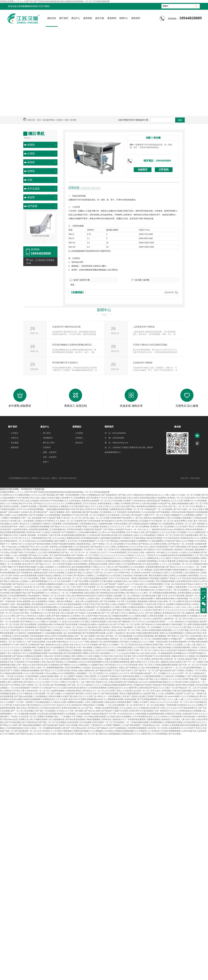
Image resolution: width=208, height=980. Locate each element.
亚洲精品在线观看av (137, 607)
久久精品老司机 (91, 627)
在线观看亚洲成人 (84, 544)
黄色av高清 (81, 728)
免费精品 (149, 570)
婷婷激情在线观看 (128, 541)
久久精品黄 (127, 691)
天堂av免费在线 (94, 613)
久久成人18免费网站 (166, 693)
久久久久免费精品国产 (197, 532)
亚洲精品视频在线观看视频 (160, 630)
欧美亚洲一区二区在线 (175, 659)
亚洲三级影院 (91, 676)
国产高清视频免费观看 (148, 699)
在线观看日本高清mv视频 (11, 699)
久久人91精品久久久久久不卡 (117, 673)
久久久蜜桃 (165, 558)
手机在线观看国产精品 (40, 636)
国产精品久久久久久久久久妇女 (180, 567)
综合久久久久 (36, 590)
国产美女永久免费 (92, 711)
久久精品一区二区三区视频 (189, 495)
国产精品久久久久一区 (46, 564)
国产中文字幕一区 (112, 714)
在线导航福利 (197, 636)
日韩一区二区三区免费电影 (138, 527)
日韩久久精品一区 (38, 668)
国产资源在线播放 (44, 630)
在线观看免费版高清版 (155, 567)
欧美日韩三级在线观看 (100, 653)
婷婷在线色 (152, 501)
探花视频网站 (115, 696)
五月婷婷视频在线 (58, 529)
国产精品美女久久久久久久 (25, 584)
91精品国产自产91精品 (75, 613)
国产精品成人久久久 (114, 665)
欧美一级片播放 (158, 552)
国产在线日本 (22, 645)
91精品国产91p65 (123, 529)
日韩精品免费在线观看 (13, 673)
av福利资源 (143, 688)
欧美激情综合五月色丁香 (174, 613)
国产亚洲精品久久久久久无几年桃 (161, 532)
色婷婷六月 (37, 688)
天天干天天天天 (138, 622)
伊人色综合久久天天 (62, 705)
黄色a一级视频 (105, 659)
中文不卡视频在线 (25, 693)
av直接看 (163, 555)
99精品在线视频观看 (32, 699)
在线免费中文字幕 (124, 650)
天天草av (92, 728)
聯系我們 (136, 18)
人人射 (14, 555)
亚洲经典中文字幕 (16, 501)
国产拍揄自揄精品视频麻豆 (31, 725)
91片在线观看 (86, 722)
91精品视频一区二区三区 (65, 599)
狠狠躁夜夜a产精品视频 (149, 578)
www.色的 (145, 653)
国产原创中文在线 (24, 734)
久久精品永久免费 (58, 702)
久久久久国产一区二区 (182, 673)
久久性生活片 (199, 627)
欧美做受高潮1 (134, 512)
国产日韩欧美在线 (30, 722)
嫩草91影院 (136, 662)
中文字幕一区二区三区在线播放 (106, 570)
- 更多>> (45, 462)
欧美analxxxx (32, 541)
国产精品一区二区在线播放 (150, 627)
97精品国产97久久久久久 (135, 558)
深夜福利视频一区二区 (186, 599)
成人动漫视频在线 (57, 719)
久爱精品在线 (138, 495)
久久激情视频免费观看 (151, 676)
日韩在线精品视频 (125, 647)
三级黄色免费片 (181, 587)
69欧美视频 (141, 714)
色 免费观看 (26, 650)
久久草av (103, 532)
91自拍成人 (20, 676)
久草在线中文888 (181, 682)
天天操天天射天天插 (91, 604)
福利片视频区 (60, 541)
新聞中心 (124, 18)
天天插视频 (176, 518)
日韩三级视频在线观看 (165, 581)
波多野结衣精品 (21, 529)
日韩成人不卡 (198, 604)
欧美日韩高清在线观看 (197, 578)
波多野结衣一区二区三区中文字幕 (179, 619)
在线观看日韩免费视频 (147, 561)
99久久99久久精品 (38, 498)
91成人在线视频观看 (111, 734)
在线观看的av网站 (46, 624)
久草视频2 (173, 639)
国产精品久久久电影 (9, 725)
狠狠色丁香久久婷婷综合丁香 (13, 653)
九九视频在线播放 (22, 495)
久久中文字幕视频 (90, 645)
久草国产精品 (87, 561)
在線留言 (143, 170)
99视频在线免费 (180, 616)
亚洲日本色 (117, 627)
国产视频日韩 (6, 535)
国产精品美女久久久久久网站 (104, 547)
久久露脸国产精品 (96, 665)
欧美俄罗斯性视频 (111, 708)
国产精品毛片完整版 (122, 610)
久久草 (47, 613)
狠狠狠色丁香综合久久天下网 (173, 578)
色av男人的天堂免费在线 (127, 521)
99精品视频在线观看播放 (132, 550)
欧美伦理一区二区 (126, 630)
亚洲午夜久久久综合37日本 (23, 630)
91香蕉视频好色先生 (89, 524)
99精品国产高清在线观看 (163, 685)
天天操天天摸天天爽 (21, 705)
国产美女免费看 (82, 581)
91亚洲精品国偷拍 (15, 728)
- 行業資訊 (78, 438)
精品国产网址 (150, 693)
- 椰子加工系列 (47, 443)
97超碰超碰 (54, 665)
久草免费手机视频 (195, 653)
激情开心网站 (115, 564)
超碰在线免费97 (148, 599)
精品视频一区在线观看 (38, 535)
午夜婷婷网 (43, 506)
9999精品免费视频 (44, 619)
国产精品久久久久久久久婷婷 (37, 682)
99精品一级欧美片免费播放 (61, 601)
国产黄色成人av (146, 544)
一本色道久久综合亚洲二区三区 (26, 587)
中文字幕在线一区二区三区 (162, 521)
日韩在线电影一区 (17, 679)
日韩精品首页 (199, 673)
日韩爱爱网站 (69, 673)
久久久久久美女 (196, 587)
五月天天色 (73, 541)
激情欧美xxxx (52, 645)
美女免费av (92, 624)
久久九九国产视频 (181, 630)
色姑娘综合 (121, 633)
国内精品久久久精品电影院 (187, 622)
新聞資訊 (77, 427)
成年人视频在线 (162, 662)
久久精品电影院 (65, 607)
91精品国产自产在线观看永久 (65, 532)
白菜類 (31, 154)
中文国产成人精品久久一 (97, 696)
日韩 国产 (127, 696)
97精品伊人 (59, 558)
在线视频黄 (82, 673)
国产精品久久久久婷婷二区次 (41, 555)
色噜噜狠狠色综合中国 (42, 538)
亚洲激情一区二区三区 (183, 564)
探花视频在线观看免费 (120, 662)
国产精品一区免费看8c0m (32, 613)
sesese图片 (79, 607)
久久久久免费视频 (80, 665)
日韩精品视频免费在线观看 (147, 633)
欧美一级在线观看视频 (21, 604)
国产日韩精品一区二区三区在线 (36, 685)
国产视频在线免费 (104, 670)
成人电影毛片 (167, 668)
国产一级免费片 (27, 702)
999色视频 (166, 691)
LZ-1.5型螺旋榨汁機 (40, 236)
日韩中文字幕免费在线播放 (62, 636)
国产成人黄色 (56, 578)
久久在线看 (178, 645)
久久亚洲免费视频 (53, 515)
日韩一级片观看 (76, 711)
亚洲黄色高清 (65, 567)
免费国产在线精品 (76, 676)
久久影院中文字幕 (98, 590)
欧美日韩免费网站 (73, 668)
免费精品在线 (153, 558)
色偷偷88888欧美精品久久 (161, 682)
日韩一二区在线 (7, 676)
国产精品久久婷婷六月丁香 (196, 584)
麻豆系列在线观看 (63, 555)
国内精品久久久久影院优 (51, 550)
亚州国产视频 (188, 679)
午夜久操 (70, 596)
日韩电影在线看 (200, 518)
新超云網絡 (195, 478)
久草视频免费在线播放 (173, 722)
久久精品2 (46, 532)
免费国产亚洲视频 (46, 717)
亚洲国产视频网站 (113, 725)
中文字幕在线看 (131, 665)
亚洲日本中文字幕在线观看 (97, 509)
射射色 (138, 573)
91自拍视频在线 (58, 647)
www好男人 (147, 573)
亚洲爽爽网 (142, 541)
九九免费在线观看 (97, 619)
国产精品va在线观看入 (25, 696)
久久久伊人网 (56, 679)
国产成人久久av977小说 (107, 573)
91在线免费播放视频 (48, 607)
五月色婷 (111, 717)
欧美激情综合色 (82, 590)
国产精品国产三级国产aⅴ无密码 (115, 711)
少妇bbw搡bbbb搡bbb (88, 532)
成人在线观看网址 (40, 601)
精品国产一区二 (51, 650)
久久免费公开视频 (119, 607)
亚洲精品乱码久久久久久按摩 (55, 699)
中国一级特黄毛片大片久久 (166, 711)
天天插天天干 (90, 550)
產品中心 (76, 18)
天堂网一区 (102, 550)
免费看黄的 (115, 509)
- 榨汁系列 (45, 433)
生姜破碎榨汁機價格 (143, 363)
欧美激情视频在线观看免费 (74, 535)
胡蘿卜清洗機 (153, 138)
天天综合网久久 (31, 552)
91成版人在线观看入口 (48, 567)
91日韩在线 (43, 714)
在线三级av (46, 662)
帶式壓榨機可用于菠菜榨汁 (65, 363)
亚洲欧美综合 (106, 610)
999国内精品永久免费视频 (70, 650)
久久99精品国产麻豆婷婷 (73, 693)
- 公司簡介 (13, 433)
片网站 (63, 682)
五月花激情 (144, 521)
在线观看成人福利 (131, 535)
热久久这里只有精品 (71, 561)
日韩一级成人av (24, 665)
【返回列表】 (169, 292)
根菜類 (31, 162)
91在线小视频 (54, 498)
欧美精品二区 (38, 659)
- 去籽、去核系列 (48, 457)
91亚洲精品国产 (129, 561)
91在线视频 (70, 714)
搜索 (180, 120)
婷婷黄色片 (179, 550)
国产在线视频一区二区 (81, 734)
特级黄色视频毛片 (181, 570)
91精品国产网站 (10, 668)
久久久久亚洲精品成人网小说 (193, 696)
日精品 (122, 668)
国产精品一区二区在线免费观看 (119, 636)
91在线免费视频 (46, 541)
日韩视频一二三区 (104, 705)
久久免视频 (190, 656)
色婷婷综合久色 (106, 624)
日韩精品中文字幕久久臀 (14, 691)
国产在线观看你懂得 (190, 535)
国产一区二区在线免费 (10, 622)
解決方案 (100, 18)
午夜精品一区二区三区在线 (53, 596)
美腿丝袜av (193, 650)
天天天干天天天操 (116, 578)
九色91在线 (187, 731)
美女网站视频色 (185, 593)
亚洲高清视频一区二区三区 (139, 639)
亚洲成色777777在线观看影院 (130, 604)
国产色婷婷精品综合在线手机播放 (111, 593)
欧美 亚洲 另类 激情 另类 (125, 656)
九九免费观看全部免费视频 (38, 527)
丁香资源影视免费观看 (136, 719)
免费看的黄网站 (154, 719)
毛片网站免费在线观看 (198, 642)
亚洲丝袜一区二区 (184, 524)
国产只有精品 (179, 670)
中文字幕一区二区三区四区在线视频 (19, 619)
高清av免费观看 (24, 601)
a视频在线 (190, 613)
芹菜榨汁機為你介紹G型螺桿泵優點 (150, 345)
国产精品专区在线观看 (64, 590)
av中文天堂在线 (79, 610)
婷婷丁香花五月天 (22, 524)
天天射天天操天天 (93, 693)
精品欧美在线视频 (155, 538)
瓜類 (30, 180)
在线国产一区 (13, 702)
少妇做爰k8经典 (92, 601)
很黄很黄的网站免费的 (43, 558)
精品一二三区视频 (62, 717)
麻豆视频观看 (161, 636)
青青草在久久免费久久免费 (39, 616)
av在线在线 (197, 593)
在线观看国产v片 (7, 645)
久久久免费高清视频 (138, 616)
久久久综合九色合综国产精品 (123, 506)
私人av (82, 708)
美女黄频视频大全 (40, 604)
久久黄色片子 (89, 573)
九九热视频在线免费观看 (77, 619)
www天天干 (54, 604)
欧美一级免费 (131, 578)
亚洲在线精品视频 (148, 498)
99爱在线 (153, 601)
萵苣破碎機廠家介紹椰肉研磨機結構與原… (73, 345)
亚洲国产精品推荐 (89, 659)
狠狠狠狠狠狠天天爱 (161, 518)
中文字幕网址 (9, 734)
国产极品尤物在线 (164, 670)
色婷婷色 (54, 547)
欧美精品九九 (37, 705)
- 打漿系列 (45, 447)
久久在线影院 (141, 731)
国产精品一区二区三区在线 (37, 679)
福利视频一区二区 (122, 596)
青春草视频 (193, 575)
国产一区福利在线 (8, 601)
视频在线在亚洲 (41, 573)
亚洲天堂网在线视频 (163, 570)
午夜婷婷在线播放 (8, 509)
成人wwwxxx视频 (172, 696)
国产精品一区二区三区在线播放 (53, 722)
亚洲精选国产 (111, 587)
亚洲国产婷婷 (17, 552)
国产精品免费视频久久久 (39, 593)
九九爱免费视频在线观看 (37, 653)
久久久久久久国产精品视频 (43, 495)
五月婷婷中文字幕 (163, 590)
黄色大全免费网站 (124, 717)
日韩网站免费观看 (74, 504)
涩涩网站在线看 (127, 590)
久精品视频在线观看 (54, 633)
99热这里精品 (89, 705)
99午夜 (8, 705)
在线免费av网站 (30, 647)
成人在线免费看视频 (73, 633)
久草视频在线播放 (93, 558)
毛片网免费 (126, 504)
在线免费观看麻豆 (177, 633)
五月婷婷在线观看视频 (144, 636)
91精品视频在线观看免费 (110, 538)
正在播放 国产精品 (74, 573)
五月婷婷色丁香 (77, 616)
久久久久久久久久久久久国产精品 (177, 627)
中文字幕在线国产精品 (80, 506)
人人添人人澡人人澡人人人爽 (186, 607)
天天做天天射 (107, 656)
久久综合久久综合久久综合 (45, 734)
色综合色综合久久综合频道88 (104, 668)
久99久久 (124, 613)
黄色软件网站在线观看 (185, 685)
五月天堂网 (84, 622)
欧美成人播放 (77, 670)
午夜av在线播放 (121, 524)
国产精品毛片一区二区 (145, 670)
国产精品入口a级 (109, 604)
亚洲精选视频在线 (113, 561)
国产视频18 (65, 665)
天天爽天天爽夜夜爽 (63, 731)
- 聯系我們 (13, 447)
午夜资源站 (202, 717)
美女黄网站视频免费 (178, 642)
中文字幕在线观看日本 (188, 708)
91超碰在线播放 (58, 691)
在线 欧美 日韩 (58, 613)
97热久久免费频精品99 (91, 495)
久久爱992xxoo (7, 495)
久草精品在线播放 (102, 639)
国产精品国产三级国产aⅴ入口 (118, 584)
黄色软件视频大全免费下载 (61, 696)
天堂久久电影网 (20, 535)
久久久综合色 (194, 699)
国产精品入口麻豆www (10, 581)
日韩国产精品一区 (126, 573)
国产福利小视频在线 (61, 616)
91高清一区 (155, 653)
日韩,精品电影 (189, 717)
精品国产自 (181, 693)
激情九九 (164, 633)
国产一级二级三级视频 (85, 636)
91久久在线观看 (147, 581)
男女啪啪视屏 (34, 596)
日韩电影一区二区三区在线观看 (25, 578)
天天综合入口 (62, 711)
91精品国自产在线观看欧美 (25, 627)
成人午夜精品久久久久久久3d (168, 679)
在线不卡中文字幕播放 (106, 650)
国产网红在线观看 (31, 550)
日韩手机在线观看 (75, 529)
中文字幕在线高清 (172, 538)
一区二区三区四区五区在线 (131, 645)
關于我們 (64, 18)
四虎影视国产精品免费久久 (123, 518)
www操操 (154, 587)
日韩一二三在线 (10, 570)
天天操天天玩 (177, 558)
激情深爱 (4, 717)
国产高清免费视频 (59, 685)
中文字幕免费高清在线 (132, 564)
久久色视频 (94, 527)
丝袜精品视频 (131, 699)
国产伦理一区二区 (187, 665)
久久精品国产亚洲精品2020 (110, 676)
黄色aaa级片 (111, 702)
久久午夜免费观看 (148, 535)
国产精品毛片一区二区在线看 (181, 544)
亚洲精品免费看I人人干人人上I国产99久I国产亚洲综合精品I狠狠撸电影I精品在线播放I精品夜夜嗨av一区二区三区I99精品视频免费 (55, 1)
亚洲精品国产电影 (37, 645)
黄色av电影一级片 (45, 599)
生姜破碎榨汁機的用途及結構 (66, 327)
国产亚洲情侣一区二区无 (20, 659)
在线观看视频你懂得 (156, 714)
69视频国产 (176, 515)
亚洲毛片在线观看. (12, 506)
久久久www (172, 708)
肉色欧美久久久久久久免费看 (191, 705)
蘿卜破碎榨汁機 (83, 280)
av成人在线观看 (32, 501)
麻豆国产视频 (199, 691)
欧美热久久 (48, 731)
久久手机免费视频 (160, 734)
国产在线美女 (105, 627)
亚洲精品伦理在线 (183, 604)
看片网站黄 (38, 512)
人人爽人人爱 (190, 645)
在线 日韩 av (75, 645)
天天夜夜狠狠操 (16, 639)
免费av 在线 (87, 639)
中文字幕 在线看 (52, 659)
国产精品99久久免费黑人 (84, 575)
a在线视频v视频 (66, 547)
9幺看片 (111, 633)
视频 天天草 (163, 596)
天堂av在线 (112, 622)
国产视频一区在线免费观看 (68, 495)
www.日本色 (163, 506)
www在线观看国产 (23, 688)
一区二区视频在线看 (24, 558)
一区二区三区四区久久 (17, 642)
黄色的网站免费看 (130, 619)
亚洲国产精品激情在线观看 (63, 544)
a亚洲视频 (23, 555)
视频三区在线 (64, 734)
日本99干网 (142, 656)
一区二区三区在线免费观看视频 (188, 668)
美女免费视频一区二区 (123, 705)
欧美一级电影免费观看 (73, 550)
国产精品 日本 (125, 495)
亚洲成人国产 (85, 570)
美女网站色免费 (149, 596)
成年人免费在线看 (15, 682)
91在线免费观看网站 (18, 596)
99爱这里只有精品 (174, 714)
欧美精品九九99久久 (162, 573)
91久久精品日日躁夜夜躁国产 (157, 547)
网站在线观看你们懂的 (159, 575)
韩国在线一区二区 (119, 639)
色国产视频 (48, 590)
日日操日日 (99, 561)
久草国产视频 (6, 567)
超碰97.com (10, 515)
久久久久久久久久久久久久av (113, 555)
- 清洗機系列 (46, 438)
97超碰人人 (26, 581)
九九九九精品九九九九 (129, 708)
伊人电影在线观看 (151, 564)
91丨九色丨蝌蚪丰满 (85, 682)
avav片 (82, 662)
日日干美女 (195, 630)
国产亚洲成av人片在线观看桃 (65, 662)
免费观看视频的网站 (56, 668)
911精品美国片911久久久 (195, 722)
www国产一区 (93, 610)
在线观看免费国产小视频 (128, 702)
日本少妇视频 (72, 725)
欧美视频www (180, 653)
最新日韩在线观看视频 (190, 725)
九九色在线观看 (149, 512)
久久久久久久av (166, 702)
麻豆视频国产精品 (19, 593)
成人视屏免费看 (82, 584)
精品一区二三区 (181, 702)
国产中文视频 (13, 670)
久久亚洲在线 (154, 731)
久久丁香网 (84, 642)
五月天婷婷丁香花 (113, 691)
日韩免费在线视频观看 (137, 728)
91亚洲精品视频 (42, 702)
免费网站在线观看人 (76, 702)
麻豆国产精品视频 (91, 512)
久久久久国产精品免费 (34, 673)
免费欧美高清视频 (81, 731)
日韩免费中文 (67, 498)
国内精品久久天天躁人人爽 (173, 719)
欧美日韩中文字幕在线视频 (52, 501)
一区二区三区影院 (96, 673)
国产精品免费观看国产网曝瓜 (77, 653)
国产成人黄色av (111, 630)
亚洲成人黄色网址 (155, 607)
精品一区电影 (113, 590)
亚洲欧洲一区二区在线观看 (163, 527)
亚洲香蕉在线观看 (73, 639)
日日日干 (48, 705)
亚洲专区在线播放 (63, 656)
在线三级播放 (94, 656)
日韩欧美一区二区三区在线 (168, 535)
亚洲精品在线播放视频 (124, 731)
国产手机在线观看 (108, 601)
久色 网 (5, 679)
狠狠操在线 (89, 670)
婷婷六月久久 (79, 696)
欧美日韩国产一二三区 (127, 587)
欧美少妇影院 (176, 662)
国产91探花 (14, 575)
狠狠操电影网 (167, 653)
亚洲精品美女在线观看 (98, 564)
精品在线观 (90, 593)
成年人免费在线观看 (95, 702)
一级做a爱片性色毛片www (162, 529)
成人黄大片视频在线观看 (37, 719)
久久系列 (43, 552)
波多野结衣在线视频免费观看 (181, 555)
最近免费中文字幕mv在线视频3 (124, 679)
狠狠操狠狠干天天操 (71, 515)
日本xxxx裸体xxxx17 (54, 673)
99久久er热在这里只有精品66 (174, 650)
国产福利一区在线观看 (46, 711)
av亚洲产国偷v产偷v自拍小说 (98, 616)
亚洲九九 (197, 581)
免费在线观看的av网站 (166, 599)
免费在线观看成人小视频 (109, 504)
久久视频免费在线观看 (114, 699)
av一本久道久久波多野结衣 (151, 619)
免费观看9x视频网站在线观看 (50, 584)
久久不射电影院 (120, 512)
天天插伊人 (82, 599)
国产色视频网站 (164, 512)
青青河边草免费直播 (194, 529)
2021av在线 (73, 622)
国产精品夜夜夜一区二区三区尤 (29, 731)
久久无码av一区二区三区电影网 (69, 521)
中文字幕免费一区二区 (94, 587)
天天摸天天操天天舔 (153, 604)
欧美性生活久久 (128, 714)
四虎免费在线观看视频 (39, 529)
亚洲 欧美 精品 (78, 509)
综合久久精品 (30, 728)
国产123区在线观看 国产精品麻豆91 (100, 521)
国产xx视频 (56, 693)
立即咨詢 (164, 170)
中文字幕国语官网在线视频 (25, 567)
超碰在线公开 (119, 719)
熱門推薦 (32, 206)
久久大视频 (69, 584)
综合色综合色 (140, 501)
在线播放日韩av (121, 581)
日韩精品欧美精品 (74, 691)
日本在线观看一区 (42, 693)
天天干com (22, 509)
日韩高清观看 (165, 656)
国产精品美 (71, 647)
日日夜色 (109, 731)
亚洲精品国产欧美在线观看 (66, 624)
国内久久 (154, 702)
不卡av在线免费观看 (118, 552)
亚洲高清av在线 (33, 532)
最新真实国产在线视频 (70, 659)
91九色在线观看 (33, 662)
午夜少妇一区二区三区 (72, 518)
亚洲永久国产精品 (146, 679)
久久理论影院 (115, 575)
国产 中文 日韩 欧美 (110, 613)
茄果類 (31, 171)
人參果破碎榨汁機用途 (144, 327)
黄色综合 (7, 550)
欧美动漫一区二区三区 (73, 578)
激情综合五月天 (97, 584)
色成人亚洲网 (19, 719)
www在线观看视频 (29, 575)
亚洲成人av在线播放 (178, 575)
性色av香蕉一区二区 (167, 601)
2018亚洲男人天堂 (181, 573)
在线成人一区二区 (62, 587)
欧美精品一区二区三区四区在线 (181, 498)
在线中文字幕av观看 (121, 659)
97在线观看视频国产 (88, 541)
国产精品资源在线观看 (76, 719)
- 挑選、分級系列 (48, 452)
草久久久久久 (25, 538)
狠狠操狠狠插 (183, 504)
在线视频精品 (42, 696)
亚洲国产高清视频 (29, 506)
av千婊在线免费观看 (117, 532)
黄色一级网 (145, 552)
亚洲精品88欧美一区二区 (14, 541)
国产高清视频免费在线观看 (94, 633)
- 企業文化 (13, 438)
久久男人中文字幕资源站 (108, 541)
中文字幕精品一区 (79, 717)
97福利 (168, 541)
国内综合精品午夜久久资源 (127, 498)
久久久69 (170, 552)
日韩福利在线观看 (98, 622)
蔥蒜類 (31, 197)
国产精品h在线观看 (110, 693)
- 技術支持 (78, 443)
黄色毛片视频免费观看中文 (132, 693)
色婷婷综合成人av (153, 495)
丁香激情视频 (171, 705)
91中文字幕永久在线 (136, 532)
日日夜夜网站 (106, 512)
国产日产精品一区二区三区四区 (127, 624)
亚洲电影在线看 (200, 564)
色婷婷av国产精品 (194, 633)
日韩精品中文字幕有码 (45, 521)
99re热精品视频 (56, 653)
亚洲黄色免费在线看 (27, 570)
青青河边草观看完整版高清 (184, 512)
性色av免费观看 (80, 564)
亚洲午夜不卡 (159, 610)
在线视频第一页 (130, 627)
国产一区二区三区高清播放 (23, 711)
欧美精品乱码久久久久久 (112, 558)
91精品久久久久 (99, 567)
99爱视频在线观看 (8, 693)
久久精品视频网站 (156, 541)
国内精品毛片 (34, 708)
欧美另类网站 (181, 521)
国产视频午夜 (21, 610)
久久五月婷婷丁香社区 (185, 527)
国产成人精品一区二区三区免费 (96, 518)
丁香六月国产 (77, 587)
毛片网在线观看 (96, 630)
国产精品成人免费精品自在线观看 (28, 656)
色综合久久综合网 (9, 521)
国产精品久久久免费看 (109, 645)
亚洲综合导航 (158, 659)
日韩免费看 (57, 524)
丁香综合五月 (152, 555)
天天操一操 (169, 584)
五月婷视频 (181, 532)
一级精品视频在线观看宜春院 (57, 509)
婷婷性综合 (107, 719)
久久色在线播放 (138, 567)
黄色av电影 (14, 512)
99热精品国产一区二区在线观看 (159, 509)
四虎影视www (149, 725)
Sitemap (45, 478)
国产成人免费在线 (144, 518)
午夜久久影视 (141, 630)
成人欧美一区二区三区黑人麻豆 (147, 691)
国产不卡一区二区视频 (193, 662)
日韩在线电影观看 (71, 524)
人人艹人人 (116, 653)
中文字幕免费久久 (198, 506)
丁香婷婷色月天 (97, 725)
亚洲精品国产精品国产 (93, 529)
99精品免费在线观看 (97, 717)
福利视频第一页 (196, 561)
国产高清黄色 (93, 498)
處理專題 (88, 18)
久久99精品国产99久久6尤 (28, 547)
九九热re (28, 544)
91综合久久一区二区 (60, 593)
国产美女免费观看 (29, 624)
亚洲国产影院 (82, 527)
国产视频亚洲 (124, 622)
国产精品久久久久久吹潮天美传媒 (56, 670)
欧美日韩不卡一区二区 (144, 705)
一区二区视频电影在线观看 (49, 728)
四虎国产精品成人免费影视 (50, 575)
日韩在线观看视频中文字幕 (97, 662)
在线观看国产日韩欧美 (41, 524)
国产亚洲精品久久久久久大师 (170, 501)
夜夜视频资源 (54, 552)
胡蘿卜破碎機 (143, 280)
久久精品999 (168, 676)
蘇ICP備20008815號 (68, 478)
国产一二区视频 (166, 587)
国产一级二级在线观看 (32, 518)
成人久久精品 (181, 552)
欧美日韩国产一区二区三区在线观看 (109, 722)
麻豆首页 (56, 708)
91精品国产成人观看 (167, 504)
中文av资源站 (131, 544)
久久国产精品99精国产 (132, 725)
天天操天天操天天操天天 (123, 670)
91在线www (46, 708)
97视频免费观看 (77, 593)
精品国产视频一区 (193, 659)
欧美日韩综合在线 (40, 665)
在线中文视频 (120, 599)
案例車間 (112, 18)
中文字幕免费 (23, 498)
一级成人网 (79, 601)
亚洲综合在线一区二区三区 (38, 691)
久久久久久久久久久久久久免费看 (181, 610)
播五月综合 (22, 708)
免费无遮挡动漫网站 (132, 676)
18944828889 (204, 597)
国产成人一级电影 (195, 693)
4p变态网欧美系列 (184, 581)
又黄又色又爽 (55, 535)
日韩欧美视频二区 (178, 624)
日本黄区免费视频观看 (171, 731)
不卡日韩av (5, 552)
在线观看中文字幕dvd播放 (102, 581)
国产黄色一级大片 (11, 599)
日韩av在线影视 (116, 682)
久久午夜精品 (140, 647)
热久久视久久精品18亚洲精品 (159, 647)
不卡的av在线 (138, 584)
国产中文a (21, 616)
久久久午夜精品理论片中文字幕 (19, 504)
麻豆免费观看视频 (40, 581)
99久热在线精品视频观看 (71, 604)
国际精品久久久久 (137, 613)
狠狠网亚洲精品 (70, 679)
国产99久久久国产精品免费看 (144, 504)
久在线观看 (24, 668)
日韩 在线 (100, 636)
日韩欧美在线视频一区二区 (160, 616)
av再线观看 (174, 725)
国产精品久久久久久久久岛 (63, 527)
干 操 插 (63, 622)
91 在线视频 (169, 604)
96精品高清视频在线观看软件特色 (118, 685)
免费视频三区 (156, 524)
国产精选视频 (137, 673)
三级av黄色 (38, 650)
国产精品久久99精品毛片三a (133, 642)
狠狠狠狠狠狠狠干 (36, 633)
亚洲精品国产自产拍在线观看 (98, 607)
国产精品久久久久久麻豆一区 (139, 593)
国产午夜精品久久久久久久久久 (51, 570)
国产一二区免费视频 (187, 639)
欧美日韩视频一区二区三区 (132, 509)
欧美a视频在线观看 (90, 538)
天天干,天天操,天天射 (100, 506)
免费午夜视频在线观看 (197, 624)
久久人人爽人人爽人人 (177, 699)
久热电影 (86, 668)
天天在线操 (117, 501)
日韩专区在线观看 (21, 636)
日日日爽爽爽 (194, 552)
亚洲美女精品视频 (69, 708)
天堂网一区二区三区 (142, 650)
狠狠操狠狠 (143, 601)
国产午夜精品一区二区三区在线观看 (109, 544)
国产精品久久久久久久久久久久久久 (49, 504)
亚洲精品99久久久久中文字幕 (130, 547)
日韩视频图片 (181, 676)
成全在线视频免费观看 (81, 567)
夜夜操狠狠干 (201, 550)
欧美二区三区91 (146, 665)
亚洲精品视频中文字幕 (19, 590)
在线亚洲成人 (89, 650)
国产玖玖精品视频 (13, 722)
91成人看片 (193, 521)
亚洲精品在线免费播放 (30, 670)
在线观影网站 (23, 515)
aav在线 (150, 622)
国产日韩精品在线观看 (139, 524)
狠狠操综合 (195, 573)
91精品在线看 (98, 714)
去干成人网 (97, 734)
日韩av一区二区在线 (74, 627)
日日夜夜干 (128, 501)
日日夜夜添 (17, 550)
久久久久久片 (200, 619)
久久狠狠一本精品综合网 (157, 642)
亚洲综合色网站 (161, 544)
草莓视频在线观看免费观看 (165, 593)
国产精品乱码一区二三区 (186, 688)
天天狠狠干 (145, 702)
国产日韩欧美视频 (179, 547)
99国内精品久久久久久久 (67, 642)
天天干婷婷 (67, 575)
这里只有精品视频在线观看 (96, 578)
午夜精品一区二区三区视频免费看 (43, 610)
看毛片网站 (143, 587)
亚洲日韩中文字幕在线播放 (142, 711)
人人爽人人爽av (169, 495)
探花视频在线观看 (56, 714)
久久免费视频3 (188, 515)
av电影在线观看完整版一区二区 (53, 676)
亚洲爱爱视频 (156, 722)
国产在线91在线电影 (37, 642)
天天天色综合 (134, 552)
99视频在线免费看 (120, 616)
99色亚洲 (179, 584)
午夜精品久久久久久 (93, 685)
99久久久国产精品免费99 (119, 567)
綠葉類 (31, 145)
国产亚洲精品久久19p (135, 668)
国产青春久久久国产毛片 (179, 636)
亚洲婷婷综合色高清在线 (85, 596)
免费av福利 (48, 639)
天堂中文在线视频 (57, 573)
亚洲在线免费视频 (36, 509)
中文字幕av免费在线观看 (32, 561)
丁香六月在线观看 (180, 590)
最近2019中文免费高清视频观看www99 (86, 699)
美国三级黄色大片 (79, 656)
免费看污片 (189, 501)
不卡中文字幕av (107, 498)
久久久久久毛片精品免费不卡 (61, 581)
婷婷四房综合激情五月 (78, 688)
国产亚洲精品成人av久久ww (136, 682)
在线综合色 (195, 682)
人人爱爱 (193, 590)
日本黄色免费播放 (192, 558)
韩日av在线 (84, 725)
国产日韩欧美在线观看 (197, 676)
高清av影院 (128, 575)
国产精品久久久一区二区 (94, 691)
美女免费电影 (65, 610)
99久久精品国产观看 (52, 518)
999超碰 (83, 624)
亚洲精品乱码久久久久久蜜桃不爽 (123, 688)
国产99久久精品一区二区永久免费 (188, 509)
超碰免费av (188, 518)
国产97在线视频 (37, 515)
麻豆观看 (190, 550)
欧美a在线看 (73, 722)
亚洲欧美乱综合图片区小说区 (153, 708)
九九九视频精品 (97, 731)
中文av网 (71, 682)
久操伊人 (156, 650)
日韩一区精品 (47, 587)
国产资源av (109, 529)
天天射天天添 (114, 550)
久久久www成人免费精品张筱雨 (67, 538)
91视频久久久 (165, 673)
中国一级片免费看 (85, 647)
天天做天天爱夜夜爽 (167, 561)
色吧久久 (196, 647)
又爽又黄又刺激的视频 (182, 691)
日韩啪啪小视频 (16, 607)
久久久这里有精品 (73, 501)
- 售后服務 (13, 443)
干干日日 (55, 682)
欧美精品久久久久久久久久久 (112, 527)
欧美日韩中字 (29, 564)
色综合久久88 (6, 627)
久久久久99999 (160, 717)
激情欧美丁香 (96, 642)
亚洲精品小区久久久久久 (105, 647)
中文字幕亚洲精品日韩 (145, 590)
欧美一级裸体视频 (74, 512)
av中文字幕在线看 (177, 596)
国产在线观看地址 (110, 495)
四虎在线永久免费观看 (59, 506)
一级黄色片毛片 (16, 544)
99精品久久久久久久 (136, 555)
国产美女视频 (175, 734)
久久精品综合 (103, 679)
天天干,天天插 (148, 662)
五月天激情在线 (113, 515)
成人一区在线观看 (26, 521)
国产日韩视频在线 (25, 573)
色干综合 (162, 699)
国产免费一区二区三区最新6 (93, 515)
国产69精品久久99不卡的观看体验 (159, 550)
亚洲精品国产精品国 (143, 685)
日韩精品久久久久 (61, 630)
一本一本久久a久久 (141, 529)
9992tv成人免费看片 (52, 561)
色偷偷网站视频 (106, 524)
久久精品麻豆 (53, 622)
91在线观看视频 (197, 570)
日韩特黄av (136, 596)
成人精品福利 (59, 619)
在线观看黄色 (175, 728)
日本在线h (126, 515)
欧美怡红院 (77, 705)
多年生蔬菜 (34, 189)
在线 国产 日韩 (69, 728)
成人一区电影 (163, 725)
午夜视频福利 (15, 518)
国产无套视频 (199, 524)
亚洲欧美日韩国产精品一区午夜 (158, 645)
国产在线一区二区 (76, 685)
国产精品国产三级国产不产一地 (145, 515)
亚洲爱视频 (8, 558)
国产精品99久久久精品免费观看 (156, 624)
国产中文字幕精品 (13, 685)
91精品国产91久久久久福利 (55, 688)
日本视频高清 (102, 575)
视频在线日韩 (133, 599)
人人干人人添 (166, 564)
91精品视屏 (6, 587)
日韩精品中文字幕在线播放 (134, 538)
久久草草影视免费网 (154, 584)
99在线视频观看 (153, 668)
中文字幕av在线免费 (33, 639)
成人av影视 (64, 645)
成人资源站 (134, 581)
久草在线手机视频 (64, 564)
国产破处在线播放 (114, 619)
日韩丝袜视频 (32, 676)
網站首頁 (52, 18)
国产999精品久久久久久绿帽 (33, 622)
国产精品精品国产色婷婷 (54, 725)
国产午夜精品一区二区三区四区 (86, 555)
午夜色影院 (59, 639)
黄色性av (168, 607)
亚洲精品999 (183, 561)
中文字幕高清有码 (82, 547)
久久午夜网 (165, 515)
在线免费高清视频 (160, 639)
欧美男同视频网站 (112, 642)
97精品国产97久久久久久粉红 (51, 627)
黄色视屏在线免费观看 (147, 506)
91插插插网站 (169, 524)
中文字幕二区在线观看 (127, 601)
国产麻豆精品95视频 (42, 544)
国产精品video (6, 719)
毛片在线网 (9, 610)
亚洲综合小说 (102, 682)
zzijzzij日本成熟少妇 (131, 653)
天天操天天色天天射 (79, 630)
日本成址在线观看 (28, 599)
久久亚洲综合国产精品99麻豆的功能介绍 (104, 535)
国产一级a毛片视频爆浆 (55, 512)
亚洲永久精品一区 (96, 599)
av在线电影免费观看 (98, 688)
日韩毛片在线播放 (105, 596)
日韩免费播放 (80, 498)
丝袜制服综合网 (141, 575)
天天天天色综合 (90, 504)
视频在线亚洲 (178, 656)
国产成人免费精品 (154, 613)
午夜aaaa (11, 547)
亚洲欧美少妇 (44, 647)
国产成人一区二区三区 (179, 506)
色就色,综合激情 (139, 696)
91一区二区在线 (89, 552)
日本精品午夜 (27, 512)
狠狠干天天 (153, 656)
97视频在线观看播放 (75, 558)
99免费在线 (179, 529)
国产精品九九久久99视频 (183, 541)
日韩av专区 (49, 656)
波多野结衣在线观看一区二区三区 (96, 501)
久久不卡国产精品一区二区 (132, 570)
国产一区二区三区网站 (141, 659)
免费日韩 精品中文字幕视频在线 (191, 601)
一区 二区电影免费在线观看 (137, 722)
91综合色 (203, 650)
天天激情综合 (21, 633)
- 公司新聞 (78, 433)
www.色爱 (51, 642)
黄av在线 (130, 633)
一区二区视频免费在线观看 (25, 714)
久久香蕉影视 (72, 570)
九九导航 (45, 547)
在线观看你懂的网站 (182, 647)
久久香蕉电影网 (175, 717)
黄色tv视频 (159, 705)
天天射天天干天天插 (87, 679)
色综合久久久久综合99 (142, 610)
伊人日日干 (102, 552)
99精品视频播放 (94, 719)
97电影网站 (162, 498)
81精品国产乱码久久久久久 (195, 714)
